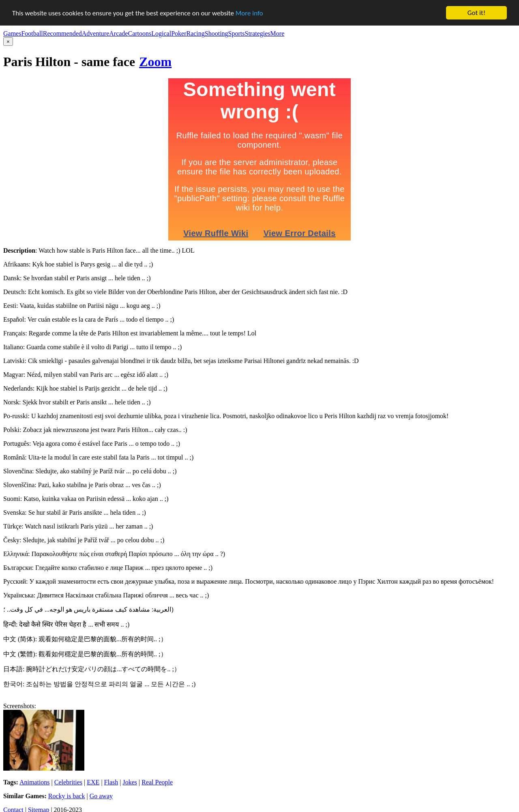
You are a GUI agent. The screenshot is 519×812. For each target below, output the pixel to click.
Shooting (217, 33)
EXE (93, 782)
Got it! (476, 13)
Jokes (130, 782)
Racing (195, 33)
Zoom (155, 62)
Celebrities (68, 782)
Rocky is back (67, 796)
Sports (237, 33)
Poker (179, 33)
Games (12, 33)
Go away (101, 796)
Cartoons (139, 33)
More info (249, 13)
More (278, 33)
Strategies (257, 33)
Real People (157, 782)
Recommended (62, 33)
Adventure (96, 33)
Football (32, 33)
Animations (35, 782)
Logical (161, 33)
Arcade (118, 33)
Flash (111, 782)
